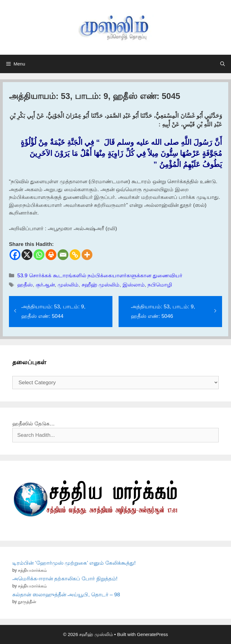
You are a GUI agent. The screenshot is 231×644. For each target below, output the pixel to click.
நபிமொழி (160, 285)
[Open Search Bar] (223, 64)
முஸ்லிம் (68, 285)
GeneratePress (152, 634)
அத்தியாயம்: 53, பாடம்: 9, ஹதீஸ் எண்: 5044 (53, 311)
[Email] (63, 255)
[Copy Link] (75, 255)
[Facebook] (15, 255)
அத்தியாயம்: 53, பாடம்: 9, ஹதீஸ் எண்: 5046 (163, 311)
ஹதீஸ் (25, 285)
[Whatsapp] (39, 255)
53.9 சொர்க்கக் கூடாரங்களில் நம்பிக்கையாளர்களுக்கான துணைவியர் (100, 276)
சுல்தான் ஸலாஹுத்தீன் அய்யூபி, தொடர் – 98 (66, 595)
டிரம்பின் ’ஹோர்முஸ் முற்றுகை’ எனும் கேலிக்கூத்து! (74, 563)
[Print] (51, 255)
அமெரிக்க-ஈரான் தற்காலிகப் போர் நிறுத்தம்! (65, 579)
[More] (87, 255)
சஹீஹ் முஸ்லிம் (101, 285)
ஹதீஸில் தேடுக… (34, 424)
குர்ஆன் (45, 285)
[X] (27, 255)
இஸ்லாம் (134, 285)
